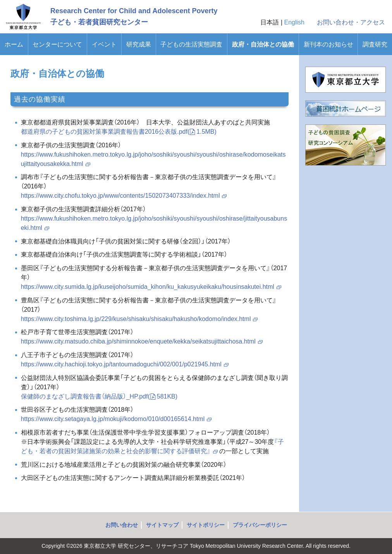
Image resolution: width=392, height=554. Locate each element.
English (294, 22)
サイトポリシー (206, 525)
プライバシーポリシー (260, 525)
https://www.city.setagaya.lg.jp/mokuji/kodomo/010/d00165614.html (117, 419)
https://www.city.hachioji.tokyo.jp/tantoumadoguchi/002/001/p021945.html (125, 364)
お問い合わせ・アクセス (351, 22)
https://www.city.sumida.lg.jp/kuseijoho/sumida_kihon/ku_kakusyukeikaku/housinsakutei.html (151, 287)
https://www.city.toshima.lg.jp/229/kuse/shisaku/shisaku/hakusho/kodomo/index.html (140, 319)
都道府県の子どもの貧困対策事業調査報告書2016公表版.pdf (119, 132)
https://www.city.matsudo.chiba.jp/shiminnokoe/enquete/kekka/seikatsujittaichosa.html (142, 341)
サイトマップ (162, 525)
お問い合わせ (122, 525)
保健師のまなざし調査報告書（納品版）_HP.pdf (99, 396)
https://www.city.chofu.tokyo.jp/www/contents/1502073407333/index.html (124, 196)
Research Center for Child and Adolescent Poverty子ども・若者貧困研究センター (134, 16)
